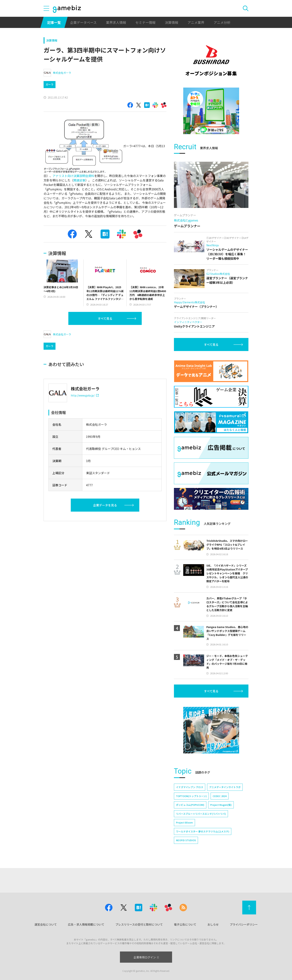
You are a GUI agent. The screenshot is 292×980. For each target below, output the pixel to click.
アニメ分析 (222, 22)
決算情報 (172, 22)
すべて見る (105, 318)
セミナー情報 (145, 22)
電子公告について (185, 924)
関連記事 (79, 180)
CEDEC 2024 (220, 796)
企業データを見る (105, 505)
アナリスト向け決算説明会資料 (73, 176)
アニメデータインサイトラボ (225, 787)
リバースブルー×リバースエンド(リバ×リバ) (201, 814)
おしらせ (213, 924)
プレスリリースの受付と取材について (139, 924)
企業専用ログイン (146, 957)
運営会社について (46, 924)
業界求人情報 (116, 22)
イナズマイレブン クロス (190, 787)
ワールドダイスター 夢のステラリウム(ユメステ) (203, 831)
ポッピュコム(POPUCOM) (190, 805)
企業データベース (83, 22)
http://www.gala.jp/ (85, 395)
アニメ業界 (196, 22)
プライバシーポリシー (244, 924)
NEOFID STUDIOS (186, 840)
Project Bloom (184, 822)
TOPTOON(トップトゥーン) (191, 796)
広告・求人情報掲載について (86, 924)
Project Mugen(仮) (221, 805)
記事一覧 (54, 22)
